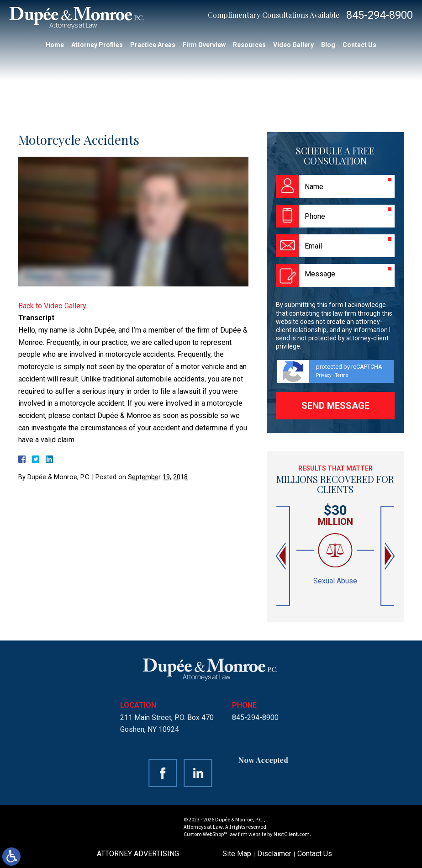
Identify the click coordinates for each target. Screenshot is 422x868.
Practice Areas (153, 45)
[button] (282, 556)
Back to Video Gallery (52, 306)
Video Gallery (293, 45)
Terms (342, 375)
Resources (249, 45)
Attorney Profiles (97, 45)
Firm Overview (204, 45)
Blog (328, 45)
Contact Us (359, 45)
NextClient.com (292, 834)
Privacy (324, 375)
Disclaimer (274, 854)
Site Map (237, 854)
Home (55, 45)
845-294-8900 (380, 15)
